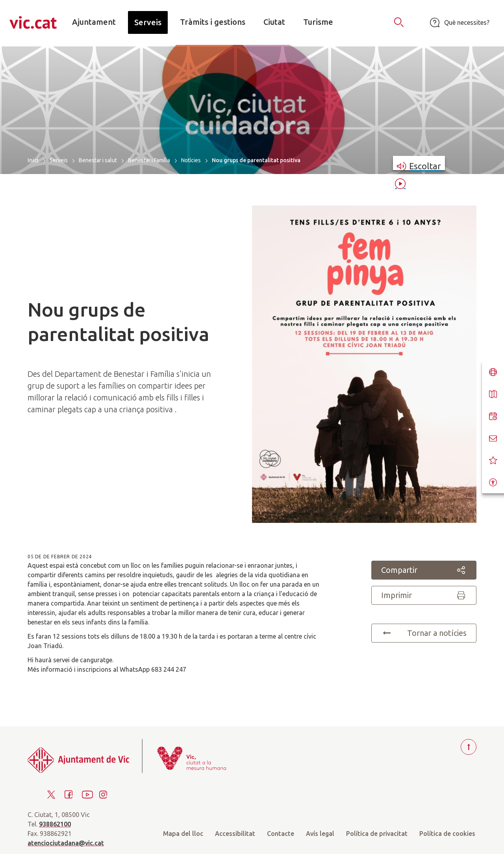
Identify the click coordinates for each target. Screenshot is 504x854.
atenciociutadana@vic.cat (66, 843)
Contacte (281, 834)
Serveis (59, 160)
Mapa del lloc (183, 834)
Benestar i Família (149, 160)
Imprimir (424, 595)
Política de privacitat (377, 834)
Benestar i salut (98, 160)
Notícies (191, 160)
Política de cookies (447, 834)
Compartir (424, 570)
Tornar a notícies (424, 633)
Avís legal (320, 834)
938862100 (55, 824)
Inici (33, 160)
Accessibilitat (235, 834)
